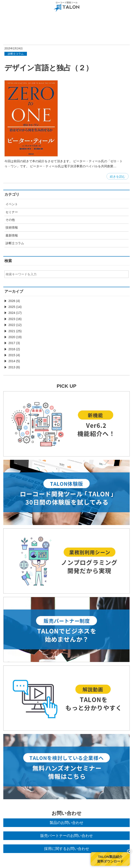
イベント (12, 204)
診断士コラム (15, 243)
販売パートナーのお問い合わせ (67, 836)
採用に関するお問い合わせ (67, 849)
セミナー (12, 212)
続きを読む (118, 177)
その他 (10, 220)
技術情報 (12, 227)
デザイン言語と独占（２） (49, 68)
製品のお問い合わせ (66, 823)
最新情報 (12, 235)
